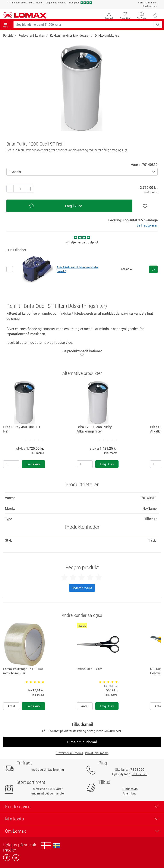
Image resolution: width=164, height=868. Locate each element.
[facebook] (7, 859)
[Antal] (11, 464)
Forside (8, 35)
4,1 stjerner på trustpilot (82, 242)
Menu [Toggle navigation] (6, 25)
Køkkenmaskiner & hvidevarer (70, 35)
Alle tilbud (130, 793)
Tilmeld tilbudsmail (82, 742)
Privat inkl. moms (97, 753)
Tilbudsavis (130, 789)
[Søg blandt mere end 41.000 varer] (84, 25)
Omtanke (151, 2)
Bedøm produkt (82, 588)
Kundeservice (150, 6)
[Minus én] (31, 189)
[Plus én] (10, 189)
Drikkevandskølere (107, 35)
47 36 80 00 (137, 770)
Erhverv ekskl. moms (69, 753)
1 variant (15, 172)
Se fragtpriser (147, 225)
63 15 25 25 (140, 774)
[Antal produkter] (20, 189)
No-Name (149, 508)
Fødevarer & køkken (32, 35)
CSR (140, 2)
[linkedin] (15, 859)
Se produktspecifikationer (82, 353)
